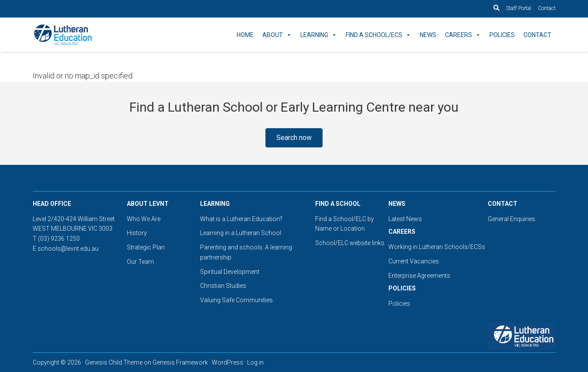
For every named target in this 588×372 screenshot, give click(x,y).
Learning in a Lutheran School (241, 233)
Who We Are (144, 219)
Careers (463, 35)
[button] (294, 138)
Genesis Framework (180, 362)
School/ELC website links (350, 243)
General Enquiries (512, 219)
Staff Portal (519, 8)
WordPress (228, 362)
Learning (319, 35)
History (137, 233)
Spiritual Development (230, 272)
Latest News (405, 219)
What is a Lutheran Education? (241, 219)
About (277, 35)
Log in (255, 362)
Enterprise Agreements (419, 276)
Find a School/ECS (378, 35)
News (428, 35)
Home (245, 35)
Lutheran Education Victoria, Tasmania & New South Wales (111, 35)
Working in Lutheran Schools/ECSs (437, 247)
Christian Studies (223, 286)
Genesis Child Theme (114, 362)
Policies (502, 35)
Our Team (140, 262)
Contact (547, 8)
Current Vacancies (414, 261)
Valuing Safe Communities (236, 300)
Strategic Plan (146, 247)
